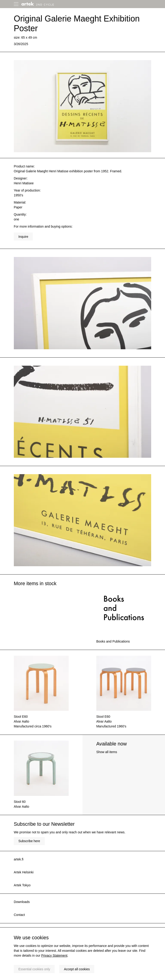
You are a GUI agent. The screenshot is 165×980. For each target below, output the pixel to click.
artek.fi (19, 859)
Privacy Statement (54, 955)
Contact (19, 915)
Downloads (22, 902)
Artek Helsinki (24, 872)
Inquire (23, 237)
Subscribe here (29, 841)
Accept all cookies (77, 969)
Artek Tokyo (22, 885)
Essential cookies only (34, 969)
